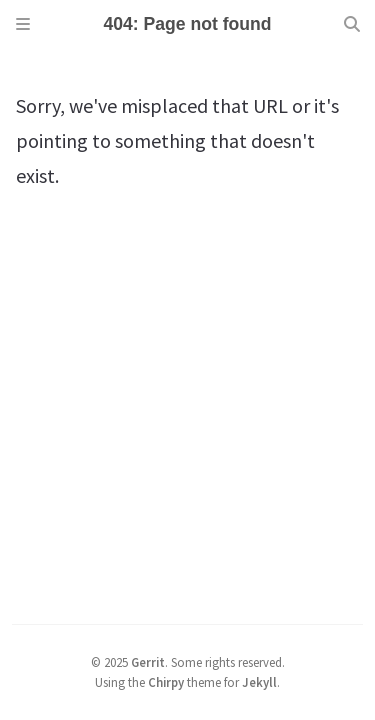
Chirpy (166, 682)
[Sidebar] (23, 24)
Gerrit (148, 662)
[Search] (352, 24)
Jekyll (259, 682)
